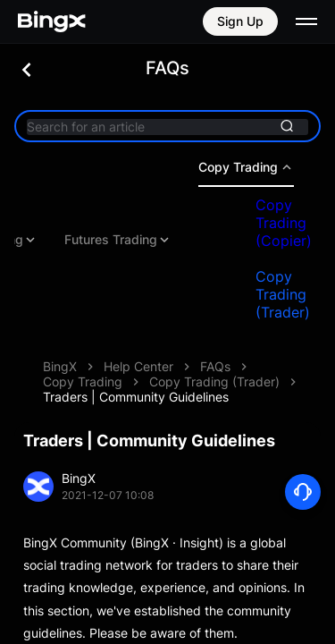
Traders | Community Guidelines (136, 397)
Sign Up (240, 21)
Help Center (138, 366)
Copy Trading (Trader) (214, 381)
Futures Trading (169, 240)
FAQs (215, 366)
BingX (60, 366)
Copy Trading (83, 381)
